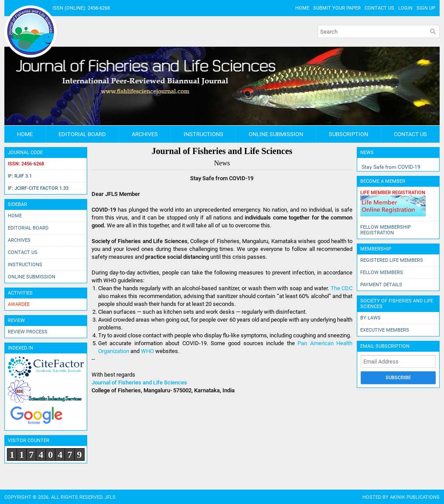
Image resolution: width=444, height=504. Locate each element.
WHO (147, 351)
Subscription (348, 134)
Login (405, 8)
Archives (145, 134)
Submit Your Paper (337, 8)
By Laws (371, 318)
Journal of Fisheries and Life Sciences (139, 382)
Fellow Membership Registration (386, 230)
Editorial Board (82, 134)
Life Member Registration (393, 193)
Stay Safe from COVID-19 (391, 168)
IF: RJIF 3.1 (20, 176)
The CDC (342, 288)
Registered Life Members (392, 260)
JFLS (110, 497)
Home (302, 8)
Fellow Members (382, 273)
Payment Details (381, 285)
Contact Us (379, 8)
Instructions (203, 134)
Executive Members (385, 330)
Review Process (28, 332)
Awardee (19, 304)
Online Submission (276, 134)
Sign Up (426, 8)
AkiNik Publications (415, 497)
